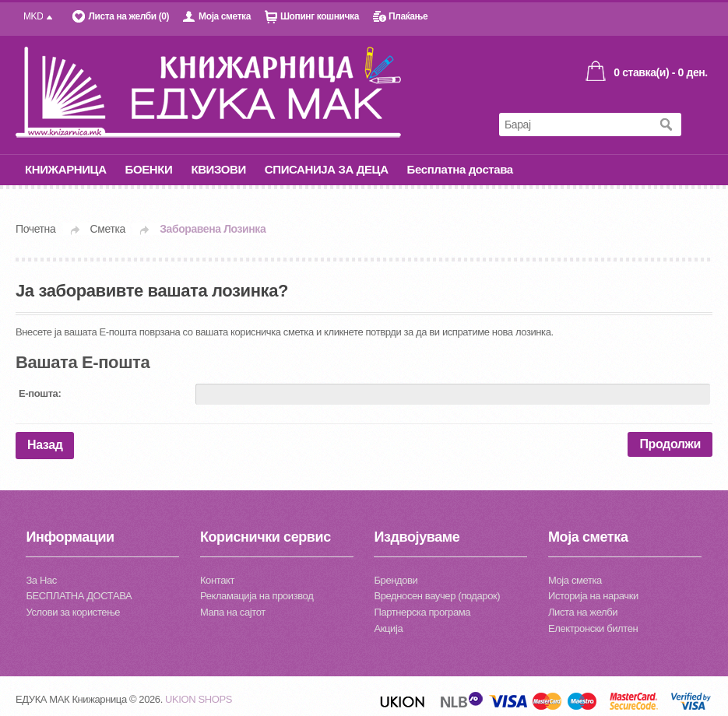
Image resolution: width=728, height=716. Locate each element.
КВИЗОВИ (218, 169)
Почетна (35, 229)
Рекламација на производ (257, 596)
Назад (45, 445)
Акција (388, 628)
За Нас (41, 580)
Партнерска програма (422, 612)
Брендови (396, 580)
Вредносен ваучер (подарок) (437, 596)
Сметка (108, 229)
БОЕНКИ (149, 169)
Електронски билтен (593, 628)
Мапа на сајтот (233, 612)
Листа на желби (583, 612)
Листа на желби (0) (128, 16)
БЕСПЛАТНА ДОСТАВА (79, 596)
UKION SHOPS (199, 699)
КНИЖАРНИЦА (66, 169)
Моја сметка (225, 16)
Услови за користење (73, 612)
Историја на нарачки (593, 596)
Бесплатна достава (460, 169)
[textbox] (575, 128)
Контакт (217, 580)
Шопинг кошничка (320, 16)
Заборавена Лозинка (213, 229)
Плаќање (408, 16)
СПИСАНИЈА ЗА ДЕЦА (327, 169)
